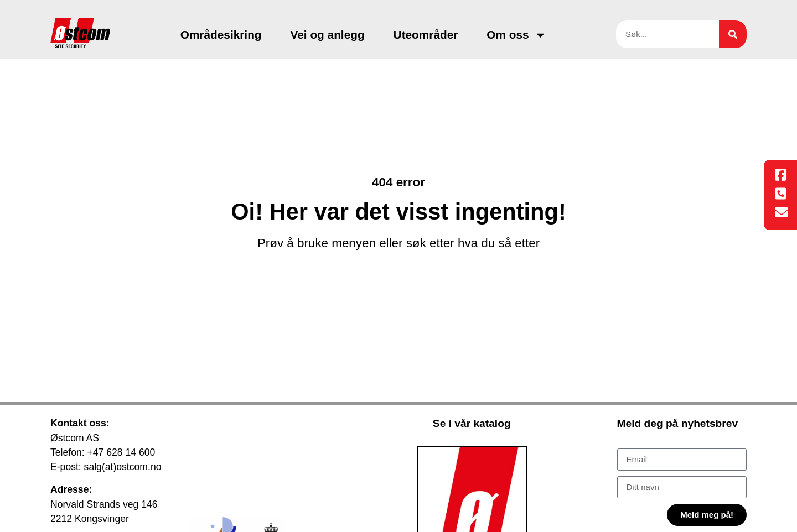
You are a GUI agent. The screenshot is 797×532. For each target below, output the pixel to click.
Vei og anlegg (328, 35)
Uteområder (426, 35)
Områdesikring (221, 35)
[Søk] (733, 34)
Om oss (516, 35)
